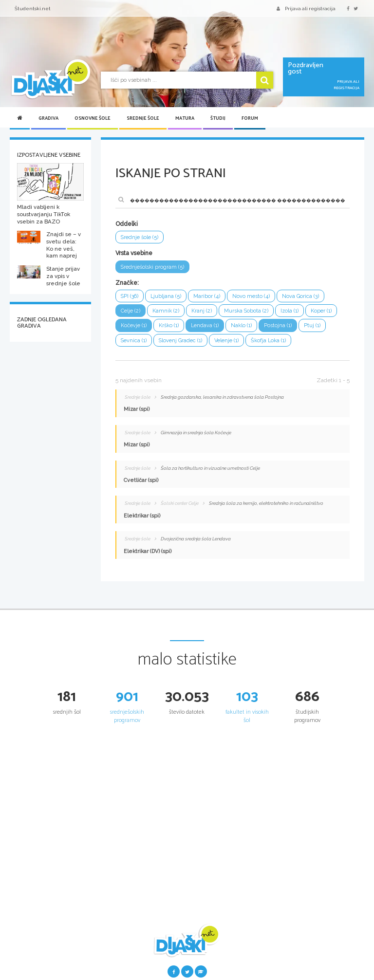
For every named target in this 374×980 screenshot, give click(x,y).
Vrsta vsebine (134, 253)
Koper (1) (321, 311)
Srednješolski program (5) (152, 267)
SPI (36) (130, 296)
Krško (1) (169, 325)
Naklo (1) (241, 325)
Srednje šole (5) (140, 237)
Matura (185, 118)
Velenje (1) (226, 341)
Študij (218, 118)
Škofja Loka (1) (268, 341)
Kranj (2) (202, 311)
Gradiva (48, 118)
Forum (250, 118)
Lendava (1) (205, 325)
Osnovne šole (93, 118)
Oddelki (127, 224)
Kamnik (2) (166, 311)
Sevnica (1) (134, 341)
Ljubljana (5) (166, 296)
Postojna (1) (278, 325)
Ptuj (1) (312, 325)
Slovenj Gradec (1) (180, 341)
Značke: (127, 283)
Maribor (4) (207, 296)
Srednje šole (143, 118)
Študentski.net (33, 9)
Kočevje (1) (134, 325)
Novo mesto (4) (251, 296)
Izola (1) (290, 311)
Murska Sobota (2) (246, 311)
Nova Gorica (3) (300, 296)
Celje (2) (131, 311)
